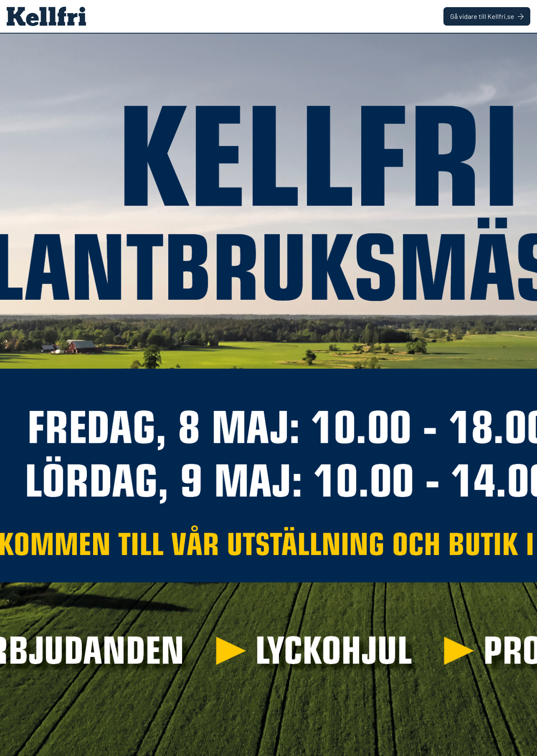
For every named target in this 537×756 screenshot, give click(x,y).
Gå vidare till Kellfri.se (487, 16)
